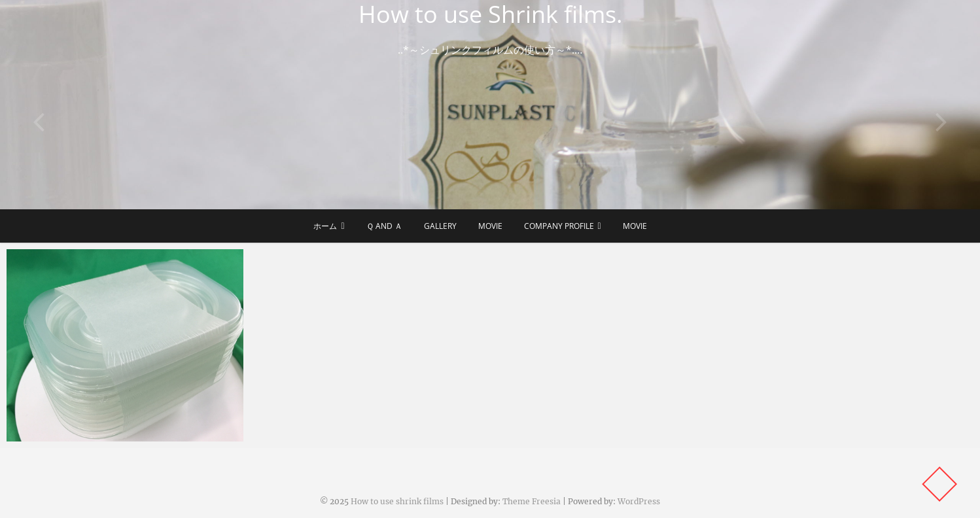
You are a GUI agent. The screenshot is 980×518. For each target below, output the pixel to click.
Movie (490, 226)
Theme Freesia (532, 501)
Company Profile (559, 226)
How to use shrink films (397, 501)
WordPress (639, 501)
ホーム (325, 226)
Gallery (440, 226)
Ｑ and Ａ (384, 226)
